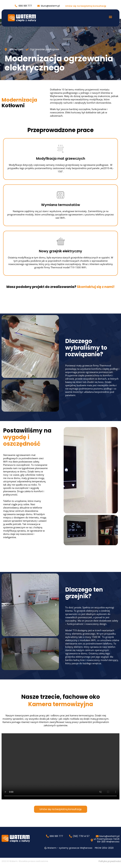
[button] (111, 17)
